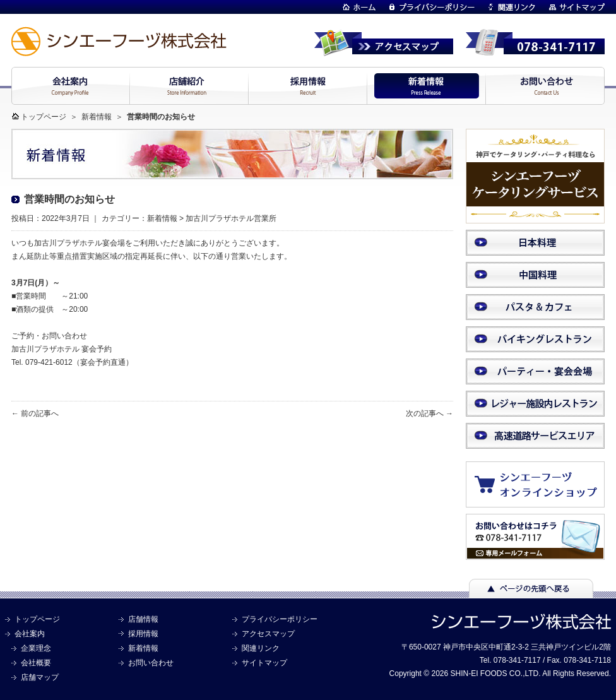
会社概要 (36, 663)
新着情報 (97, 117)
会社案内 (30, 634)
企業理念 (36, 648)
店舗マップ (40, 677)
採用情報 (143, 634)
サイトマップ (264, 663)
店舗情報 (143, 619)
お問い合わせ (151, 663)
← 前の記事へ (35, 413)
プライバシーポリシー (280, 619)
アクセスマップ (268, 634)
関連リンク (261, 648)
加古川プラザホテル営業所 (231, 218)
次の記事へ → (429, 413)
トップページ (44, 117)
